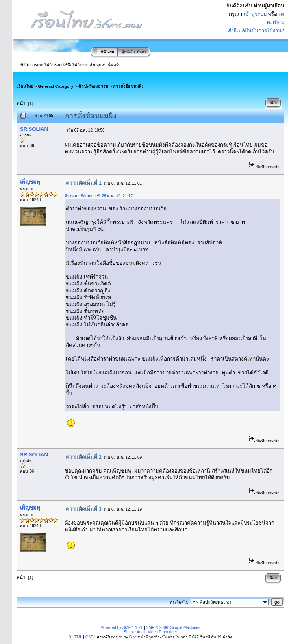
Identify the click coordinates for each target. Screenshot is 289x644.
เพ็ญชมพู (30, 182)
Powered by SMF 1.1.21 (121, 628)
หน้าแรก (107, 52)
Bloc (133, 637)
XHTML (76, 637)
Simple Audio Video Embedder (150, 632)
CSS (90, 637)
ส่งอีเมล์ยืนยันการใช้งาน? (256, 31)
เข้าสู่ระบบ (255, 14)
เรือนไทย (25, 86)
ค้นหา (142, 52)
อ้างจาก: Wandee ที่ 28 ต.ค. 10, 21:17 (99, 196)
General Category (56, 86)
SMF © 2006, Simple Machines (173, 628)
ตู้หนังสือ (128, 52)
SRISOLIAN (34, 129)
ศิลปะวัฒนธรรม (93, 86)
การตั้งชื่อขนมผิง (128, 86)
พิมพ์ (273, 102)
